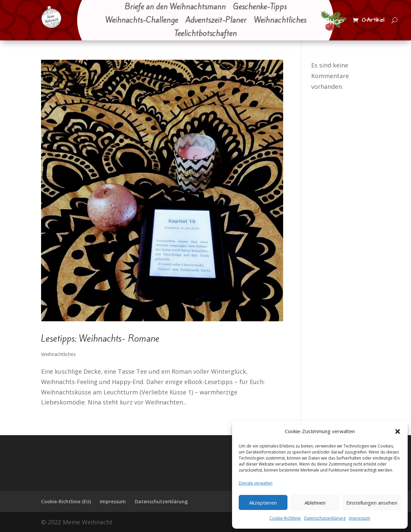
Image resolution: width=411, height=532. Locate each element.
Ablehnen (315, 503)
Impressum (360, 518)
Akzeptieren (263, 503)
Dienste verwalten (256, 483)
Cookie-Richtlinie (285, 518)
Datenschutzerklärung (325, 518)
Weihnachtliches (280, 21)
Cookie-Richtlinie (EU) (66, 501)
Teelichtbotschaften (205, 34)
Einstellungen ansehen (372, 503)
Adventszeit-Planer (216, 21)
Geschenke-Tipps (260, 7)
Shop (334, 21)
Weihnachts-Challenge (142, 21)
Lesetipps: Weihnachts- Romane (100, 338)
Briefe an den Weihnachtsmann (175, 7)
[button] (398, 431)
